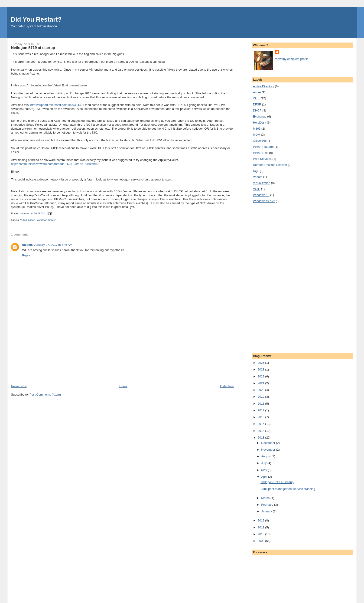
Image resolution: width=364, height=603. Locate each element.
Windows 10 (261, 195)
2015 (262, 424)
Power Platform (263, 147)
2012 (262, 520)
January (267, 511)
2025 (262, 363)
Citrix (257, 98)
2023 (262, 369)
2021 (262, 383)
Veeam (258, 177)
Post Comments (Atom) (45, 395)
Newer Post (19, 386)
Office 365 (260, 141)
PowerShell (261, 153)
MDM (257, 135)
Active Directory (264, 86)
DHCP (257, 110)
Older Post (227, 386)
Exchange (260, 116)
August (266, 456)
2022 (262, 376)
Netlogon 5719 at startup (277, 482)
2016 (262, 417)
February (268, 505)
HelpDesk (260, 123)
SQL (256, 171)
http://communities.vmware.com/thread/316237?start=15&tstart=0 (55, 164)
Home (123, 386)
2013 (262, 438)
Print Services (262, 159)
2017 (262, 410)
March (266, 498)
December (269, 443)
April (265, 477)
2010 (262, 534)
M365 (257, 129)
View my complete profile (292, 59)
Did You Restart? (36, 19)
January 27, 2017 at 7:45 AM (53, 245)
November (269, 450)
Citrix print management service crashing (288, 489)
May (264, 470)
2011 (262, 527)
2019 (262, 397)
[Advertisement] (46, 352)
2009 (262, 541)
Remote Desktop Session (270, 165)
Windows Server (46, 220)
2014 (262, 431)
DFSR (257, 104)
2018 (262, 404)
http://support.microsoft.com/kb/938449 (56, 105)
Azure (257, 92)
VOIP (257, 189)
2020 (262, 390)
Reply (26, 255)
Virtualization (28, 220)
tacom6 (27, 245)
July (264, 463)
